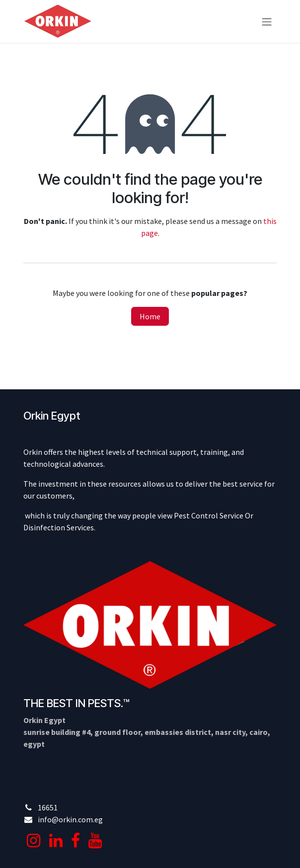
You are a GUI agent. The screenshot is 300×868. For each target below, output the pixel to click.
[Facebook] (75, 841)
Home (150, 316)
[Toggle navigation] (267, 21)
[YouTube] (95, 841)
